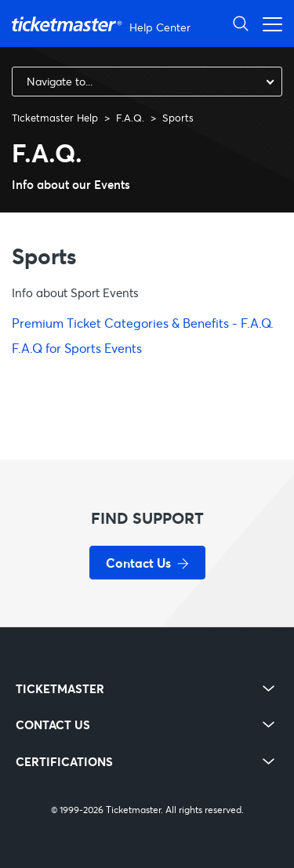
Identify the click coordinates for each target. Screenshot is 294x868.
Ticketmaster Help (55, 118)
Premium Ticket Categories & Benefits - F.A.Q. (143, 323)
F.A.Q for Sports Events (77, 348)
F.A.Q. (130, 118)
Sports (178, 118)
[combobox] (147, 82)
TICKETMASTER (60, 689)
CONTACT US (53, 725)
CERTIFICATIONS (64, 762)
